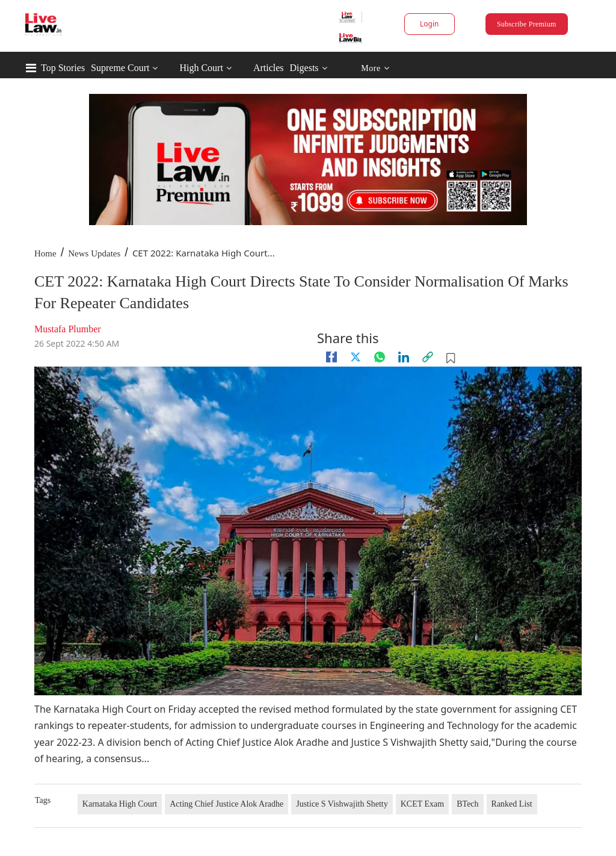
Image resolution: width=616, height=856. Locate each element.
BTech (467, 804)
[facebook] (331, 357)
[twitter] (356, 357)
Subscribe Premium (526, 24)
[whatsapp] (380, 357)
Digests (304, 68)
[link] (428, 357)
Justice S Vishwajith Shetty (342, 804)
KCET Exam (422, 804)
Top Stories (63, 68)
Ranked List (512, 804)
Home (45, 253)
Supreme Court (120, 68)
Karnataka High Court (120, 804)
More (375, 68)
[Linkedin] (404, 357)
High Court (201, 68)
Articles (269, 68)
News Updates (94, 253)
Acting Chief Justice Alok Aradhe (226, 804)
